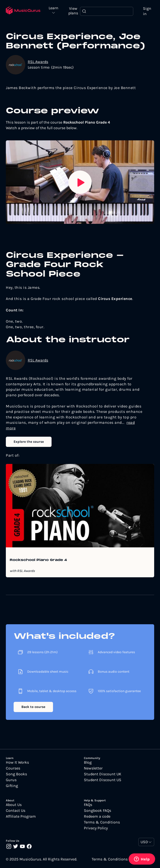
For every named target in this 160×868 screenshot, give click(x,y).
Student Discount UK (103, 774)
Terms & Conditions (102, 822)
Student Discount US (103, 780)
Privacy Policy (96, 828)
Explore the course (29, 442)
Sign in (147, 11)
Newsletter (93, 768)
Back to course (33, 707)
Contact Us (16, 811)
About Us (14, 805)
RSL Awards (38, 62)
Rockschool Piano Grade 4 (38, 560)
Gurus (11, 780)
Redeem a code (97, 816)
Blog (88, 762)
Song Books (16, 774)
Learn (53, 8)
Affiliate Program (21, 816)
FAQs (88, 805)
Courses (13, 768)
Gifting (12, 786)
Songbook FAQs (98, 811)
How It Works (17, 762)
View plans (73, 11)
